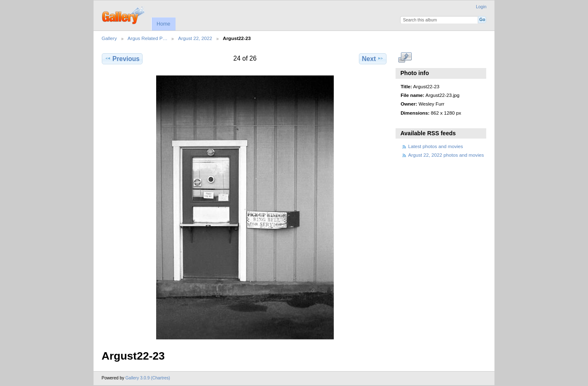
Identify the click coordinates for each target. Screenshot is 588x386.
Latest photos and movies (436, 146)
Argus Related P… (148, 38)
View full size (405, 58)
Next (373, 59)
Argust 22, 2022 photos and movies (446, 155)
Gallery (109, 38)
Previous (122, 59)
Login (481, 7)
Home (163, 24)
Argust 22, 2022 (195, 38)
